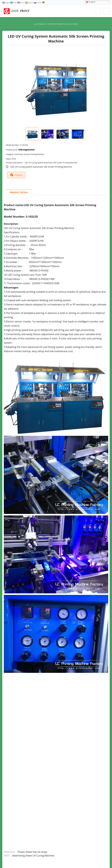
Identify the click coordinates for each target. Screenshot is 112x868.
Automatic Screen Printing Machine (56, 24)
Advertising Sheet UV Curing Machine (33, 855)
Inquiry (17, 175)
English (91, 2)
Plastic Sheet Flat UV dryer (32, 852)
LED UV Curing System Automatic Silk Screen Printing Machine (41, 167)
